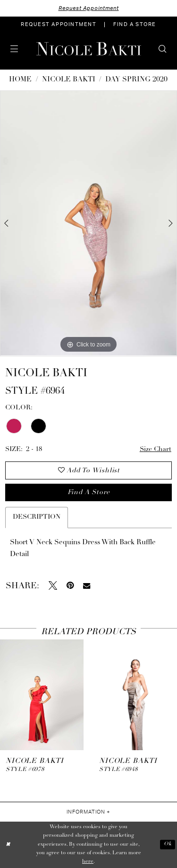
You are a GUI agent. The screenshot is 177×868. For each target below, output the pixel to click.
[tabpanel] (88, 223)
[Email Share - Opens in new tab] (87, 586)
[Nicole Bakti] (89, 49)
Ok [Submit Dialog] (168, 845)
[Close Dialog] (8, 845)
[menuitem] (59, 25)
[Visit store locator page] (135, 25)
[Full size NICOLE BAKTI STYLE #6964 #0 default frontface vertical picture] (88, 223)
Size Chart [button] (156, 449)
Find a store (89, 492)
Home (20, 80)
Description (37, 517)
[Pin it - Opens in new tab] (70, 585)
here (88, 862)
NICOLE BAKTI (69, 80)
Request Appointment (89, 8)
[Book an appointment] (59, 25)
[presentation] (42, 695)
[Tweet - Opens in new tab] (53, 585)
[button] (14, 49)
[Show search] (163, 49)
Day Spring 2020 (136, 80)
